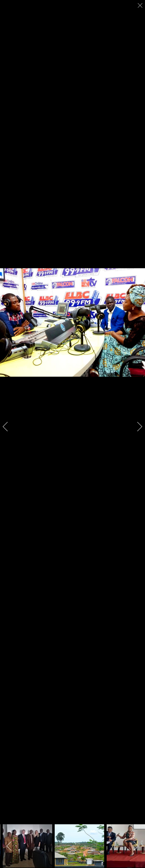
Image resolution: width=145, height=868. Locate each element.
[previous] (9, 427)
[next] (136, 427)
